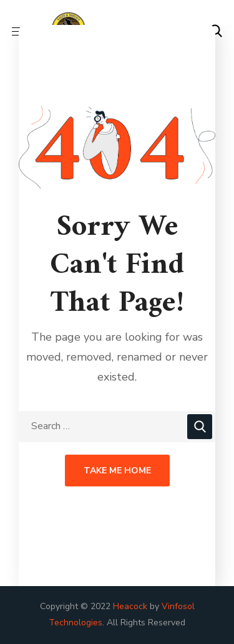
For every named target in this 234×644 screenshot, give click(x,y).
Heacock (130, 606)
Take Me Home (117, 471)
